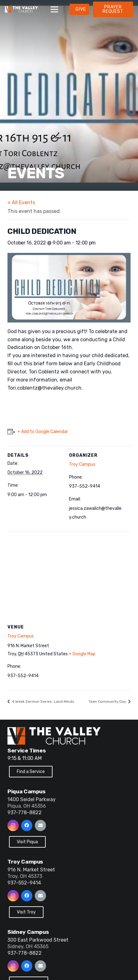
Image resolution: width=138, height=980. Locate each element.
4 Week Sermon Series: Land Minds (43, 702)
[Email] (40, 825)
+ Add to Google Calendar (43, 432)
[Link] (21, 9)
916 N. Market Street (31, 870)
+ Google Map (82, 654)
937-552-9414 (24, 883)
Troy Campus (82, 464)
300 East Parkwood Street (38, 940)
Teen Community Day (108, 702)
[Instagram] (13, 825)
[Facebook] (27, 825)
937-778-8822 (25, 813)
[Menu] (54, 9)
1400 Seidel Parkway (32, 799)
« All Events (21, 202)
